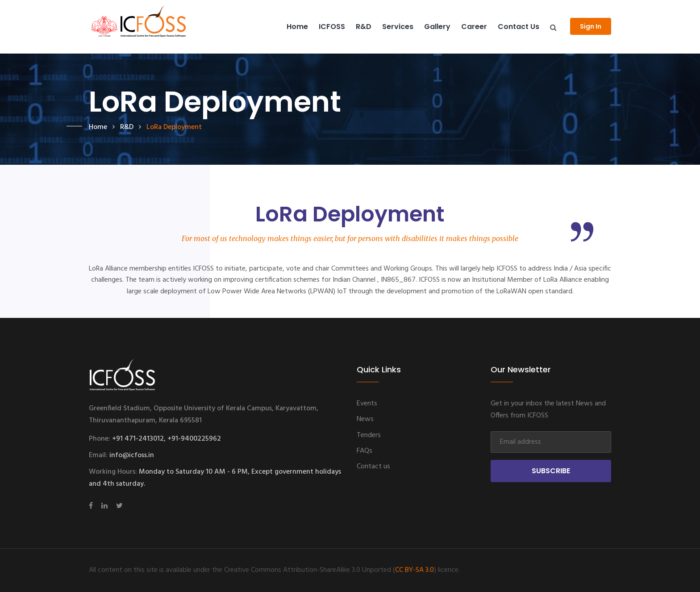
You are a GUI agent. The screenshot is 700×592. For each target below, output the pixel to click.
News (365, 419)
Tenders (369, 435)
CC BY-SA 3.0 (415, 570)
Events (367, 404)
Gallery (437, 27)
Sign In (591, 26)
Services (398, 27)
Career (474, 27)
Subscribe (551, 471)
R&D (364, 27)
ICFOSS (332, 27)
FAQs (365, 451)
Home (297, 27)
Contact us (519, 27)
